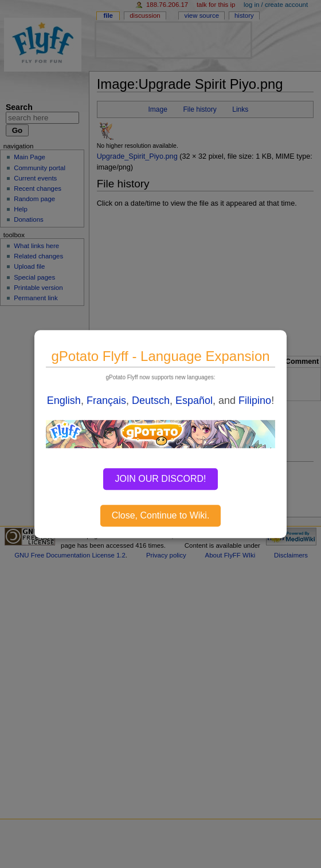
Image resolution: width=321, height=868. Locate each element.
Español (194, 400)
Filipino (255, 400)
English (64, 400)
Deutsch (151, 400)
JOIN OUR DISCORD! (160, 479)
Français (106, 400)
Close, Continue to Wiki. (161, 515)
